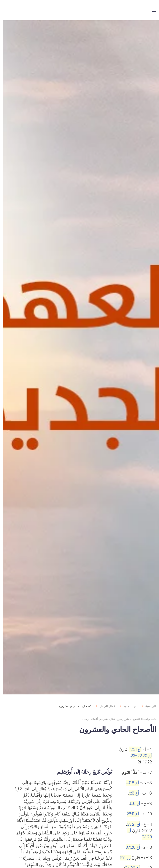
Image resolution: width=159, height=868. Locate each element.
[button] (151, 10)
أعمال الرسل (87, 719)
